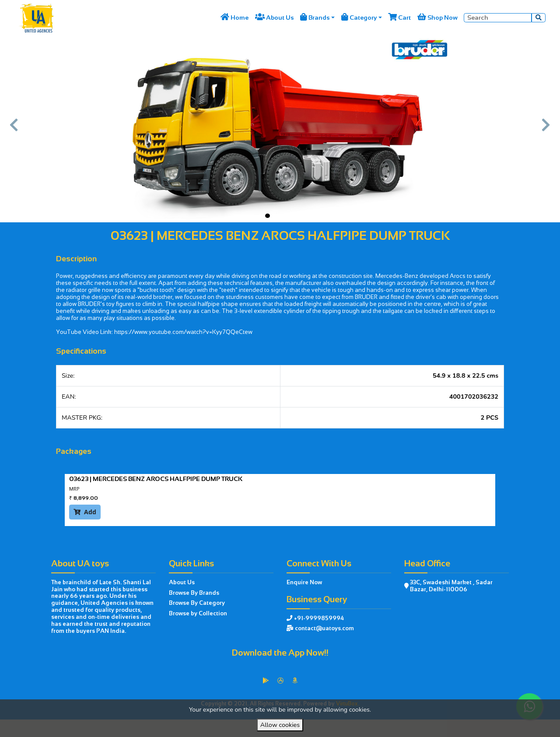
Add (85, 512)
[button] (14, 129)
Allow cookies (280, 725)
